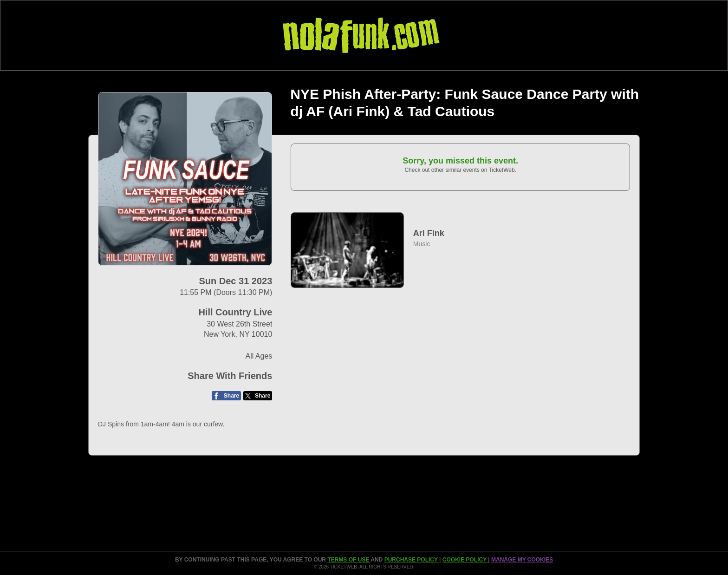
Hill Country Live (235, 312)
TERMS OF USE (349, 560)
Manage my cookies (522, 560)
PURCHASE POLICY (412, 560)
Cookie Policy (465, 560)
